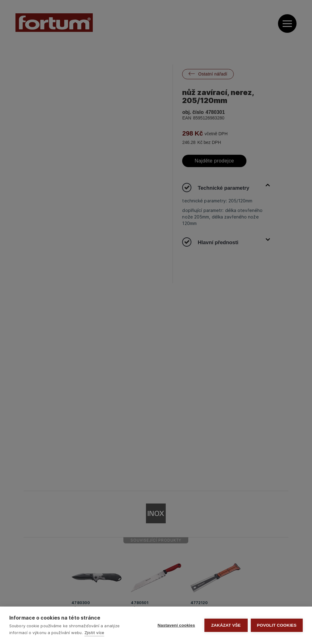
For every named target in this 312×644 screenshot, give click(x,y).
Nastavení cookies (176, 625)
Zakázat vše (226, 625)
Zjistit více (94, 633)
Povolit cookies (277, 625)
